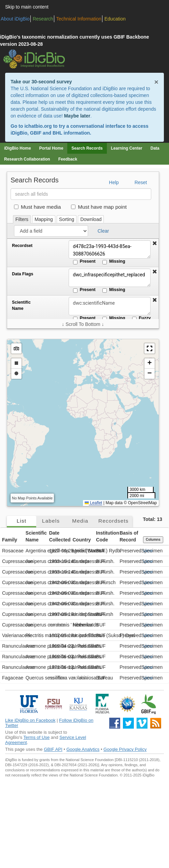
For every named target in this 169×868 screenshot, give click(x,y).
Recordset (22, 246)
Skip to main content (27, 7)
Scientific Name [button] (36, 536)
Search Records (87, 148)
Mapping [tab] (44, 219)
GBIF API (53, 749)
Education (115, 19)
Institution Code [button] (107, 536)
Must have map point (99, 207)
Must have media (37, 207)
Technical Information (79, 19)
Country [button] (82, 540)
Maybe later (77, 116)
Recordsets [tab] (114, 521)
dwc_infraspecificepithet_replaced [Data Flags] (110, 278)
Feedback (68, 159)
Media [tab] (80, 521)
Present (84, 262)
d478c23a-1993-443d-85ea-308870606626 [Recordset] (110, 249)
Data (155, 148)
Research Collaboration (27, 159)
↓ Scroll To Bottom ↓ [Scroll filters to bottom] (83, 324)
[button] (155, 244)
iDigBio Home (18, 148)
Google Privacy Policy (125, 749)
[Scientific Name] (110, 306)
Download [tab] (91, 219)
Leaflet (93, 503)
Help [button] (114, 182)
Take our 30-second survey (41, 82)
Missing (114, 262)
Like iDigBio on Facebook (30, 720)
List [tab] (22, 521)
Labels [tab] (51, 521)
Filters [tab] (22, 219)
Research (43, 19)
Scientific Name (21, 305)
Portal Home (51, 148)
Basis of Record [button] (129, 536)
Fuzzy (142, 318)
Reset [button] (141, 182)
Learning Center (127, 148)
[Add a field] (51, 231)
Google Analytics (83, 749)
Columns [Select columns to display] (153, 540)
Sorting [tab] (67, 219)
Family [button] (10, 540)
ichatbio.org (38, 126)
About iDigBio (15, 19)
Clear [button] (103, 231)
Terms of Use (37, 737)
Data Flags (23, 274)
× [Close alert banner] (156, 82)
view (148, 551)
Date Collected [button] (60, 536)
